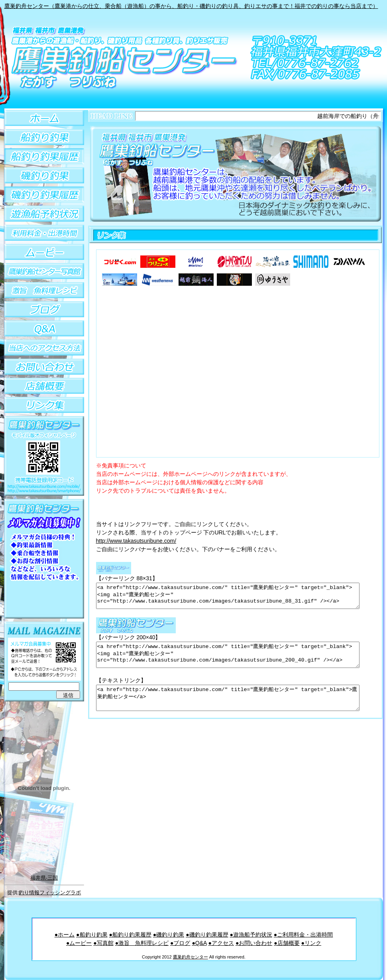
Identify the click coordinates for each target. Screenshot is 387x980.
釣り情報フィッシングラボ (50, 893)
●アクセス (221, 943)
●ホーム (65, 935)
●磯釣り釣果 (169, 935)
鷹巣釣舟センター (191, 957)
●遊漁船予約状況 (251, 935)
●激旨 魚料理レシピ (142, 943)
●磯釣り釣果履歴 (207, 935)
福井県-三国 (44, 878)
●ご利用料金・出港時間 (303, 935)
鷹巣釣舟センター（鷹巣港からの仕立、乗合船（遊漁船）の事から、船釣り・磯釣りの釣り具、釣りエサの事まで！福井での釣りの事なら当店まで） (191, 6)
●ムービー (79, 943)
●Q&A (199, 943)
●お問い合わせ (254, 943)
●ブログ (180, 943)
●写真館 (103, 943)
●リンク (311, 943)
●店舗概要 (287, 943)
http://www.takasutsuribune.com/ (136, 541)
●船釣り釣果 (92, 935)
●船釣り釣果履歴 (130, 935)
